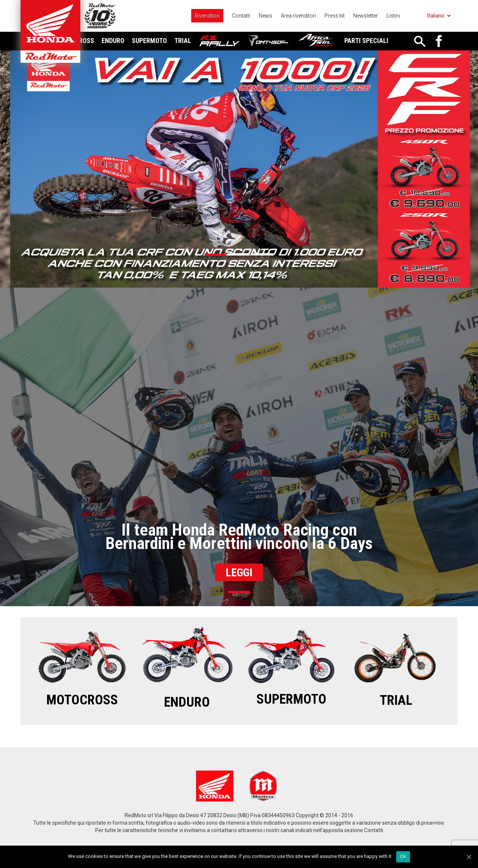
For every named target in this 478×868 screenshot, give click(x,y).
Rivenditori (207, 16)
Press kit (335, 16)
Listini (393, 16)
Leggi (239, 572)
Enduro (113, 41)
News (266, 16)
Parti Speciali (366, 41)
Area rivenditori (298, 16)
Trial (183, 41)
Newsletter (366, 16)
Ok (403, 856)
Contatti (241, 16)
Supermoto (149, 41)
